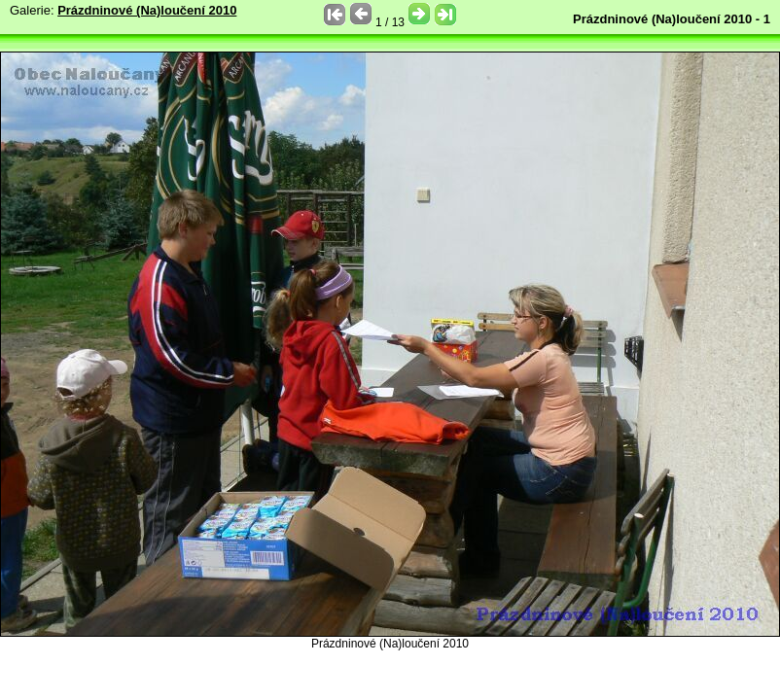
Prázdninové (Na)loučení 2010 (147, 10)
